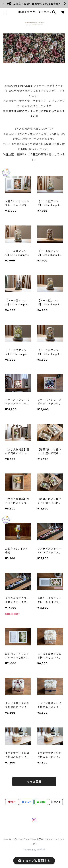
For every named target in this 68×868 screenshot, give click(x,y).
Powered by (34, 850)
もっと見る (34, 782)
